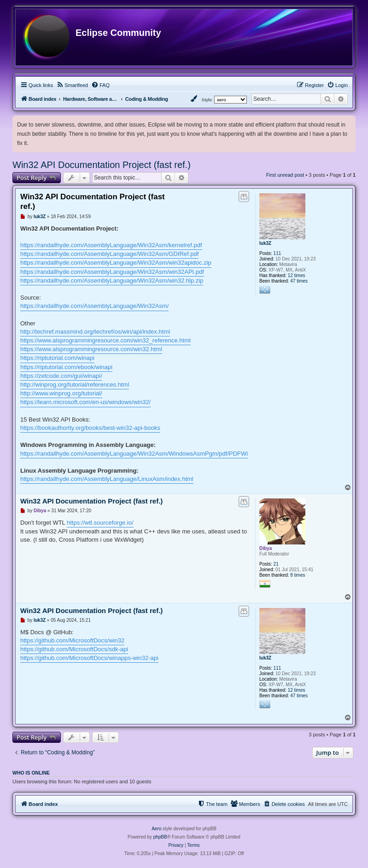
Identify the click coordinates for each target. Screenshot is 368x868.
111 (277, 253)
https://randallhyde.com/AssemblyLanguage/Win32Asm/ (94, 306)
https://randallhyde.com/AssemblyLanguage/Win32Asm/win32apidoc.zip (116, 263)
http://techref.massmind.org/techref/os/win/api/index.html (95, 332)
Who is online (31, 773)
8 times (298, 575)
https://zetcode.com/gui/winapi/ (61, 376)
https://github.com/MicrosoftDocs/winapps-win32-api (89, 658)
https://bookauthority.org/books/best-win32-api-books (90, 428)
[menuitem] (72, 85)
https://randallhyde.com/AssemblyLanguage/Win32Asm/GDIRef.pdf (109, 254)
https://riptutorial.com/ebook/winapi (66, 367)
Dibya (266, 548)
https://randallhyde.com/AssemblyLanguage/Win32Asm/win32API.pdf (112, 272)
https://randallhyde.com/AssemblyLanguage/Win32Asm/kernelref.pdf (111, 245)
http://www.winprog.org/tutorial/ (61, 393)
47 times (299, 281)
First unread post (285, 175)
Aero (156, 829)
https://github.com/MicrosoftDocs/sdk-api (74, 649)
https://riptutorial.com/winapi (57, 358)
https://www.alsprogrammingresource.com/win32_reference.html (105, 340)
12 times (297, 275)
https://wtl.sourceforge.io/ (100, 523)
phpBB (160, 837)
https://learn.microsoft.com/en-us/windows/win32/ (85, 402)
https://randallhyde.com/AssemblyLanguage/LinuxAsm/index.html (107, 479)
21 (276, 564)
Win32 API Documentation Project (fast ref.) (102, 165)
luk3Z (265, 243)
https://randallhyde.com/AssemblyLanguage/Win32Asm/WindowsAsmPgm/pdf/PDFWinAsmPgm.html (154, 454)
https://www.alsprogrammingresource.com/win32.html (91, 349)
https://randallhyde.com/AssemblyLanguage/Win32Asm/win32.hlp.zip (112, 281)
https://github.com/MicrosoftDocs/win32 (72, 640)
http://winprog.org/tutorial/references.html (75, 385)
